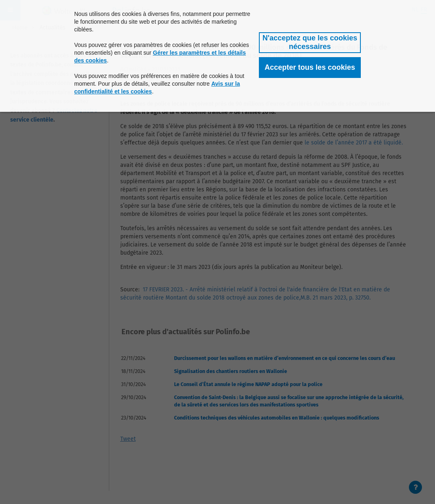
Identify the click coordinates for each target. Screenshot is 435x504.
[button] (310, 43)
